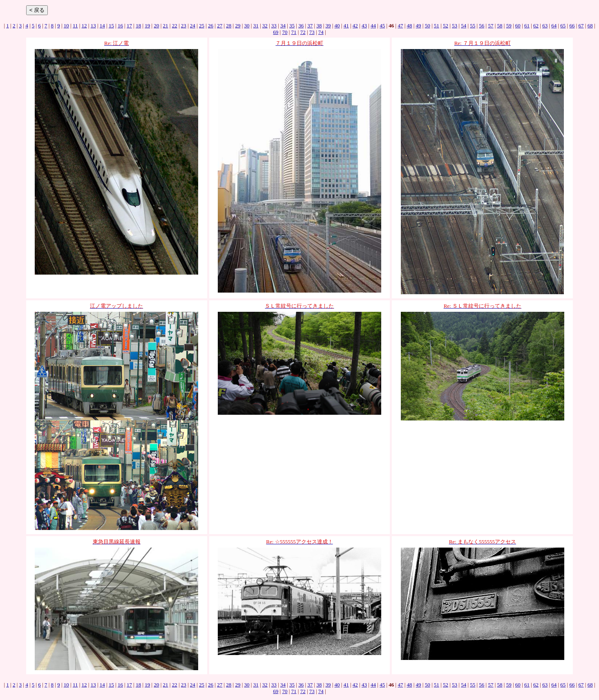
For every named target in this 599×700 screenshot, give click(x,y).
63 (545, 26)
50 (428, 26)
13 (93, 26)
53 (455, 26)
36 (301, 26)
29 (238, 26)
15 (111, 26)
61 (527, 26)
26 (211, 26)
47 (400, 26)
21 (166, 26)
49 (419, 26)
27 (220, 26)
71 (294, 32)
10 (66, 26)
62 (536, 26)
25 (202, 26)
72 (303, 32)
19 (147, 26)
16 (120, 26)
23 (184, 26)
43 (364, 26)
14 (102, 26)
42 (355, 26)
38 (319, 26)
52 (446, 26)
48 (409, 26)
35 (292, 26)
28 (229, 26)
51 (437, 26)
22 (175, 26)
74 (321, 32)
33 (274, 26)
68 (590, 26)
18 (138, 26)
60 (518, 26)
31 (256, 26)
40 (337, 26)
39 (328, 26)
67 (581, 26)
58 (500, 26)
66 (572, 26)
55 (473, 26)
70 (285, 32)
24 (193, 26)
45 (382, 26)
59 (509, 26)
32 (265, 26)
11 (75, 26)
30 (247, 26)
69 (276, 32)
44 (373, 26)
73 (312, 32)
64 (554, 26)
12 (84, 26)
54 (464, 26)
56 (482, 26)
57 (491, 26)
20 (156, 26)
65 (563, 26)
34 (283, 26)
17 (129, 26)
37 (310, 26)
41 (346, 26)
